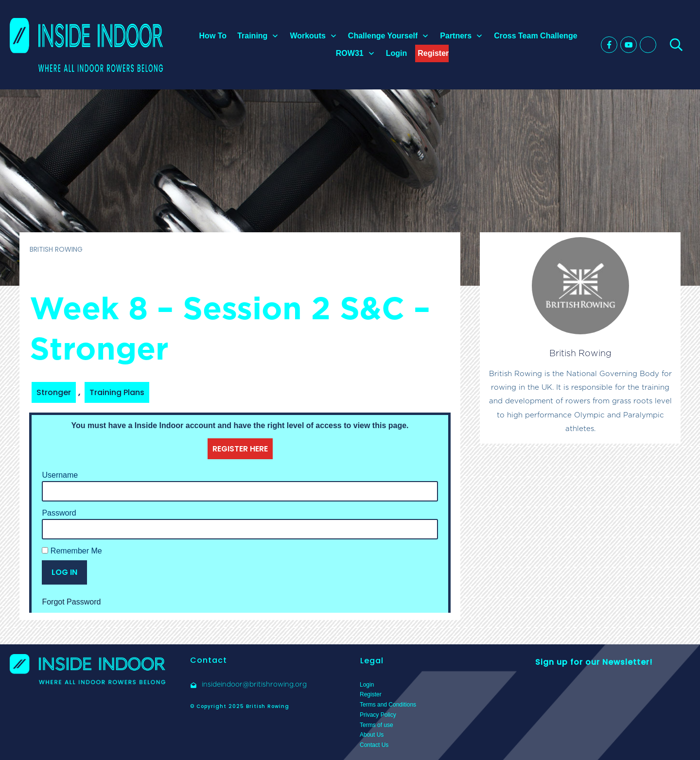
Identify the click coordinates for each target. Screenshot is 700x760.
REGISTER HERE (240, 449)
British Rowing (580, 353)
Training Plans (117, 392)
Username (60, 475)
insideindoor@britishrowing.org (254, 684)
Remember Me (72, 551)
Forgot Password (71, 602)
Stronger (54, 392)
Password (59, 513)
